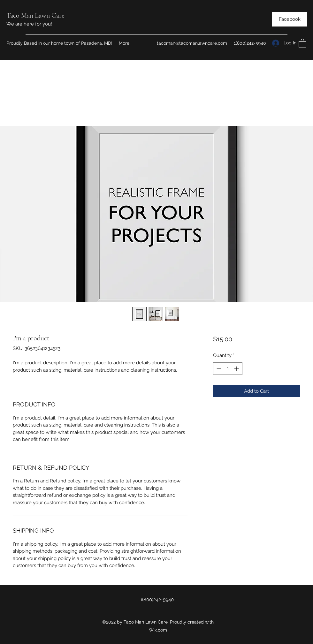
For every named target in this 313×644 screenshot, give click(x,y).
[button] (302, 43)
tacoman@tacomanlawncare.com (192, 43)
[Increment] (237, 369)
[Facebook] (290, 19)
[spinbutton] (228, 369)
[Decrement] (218, 369)
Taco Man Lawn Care (35, 15)
